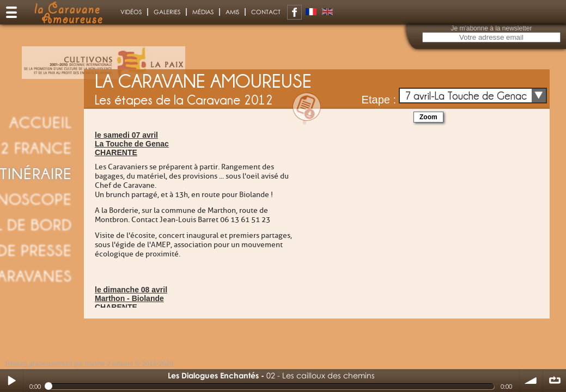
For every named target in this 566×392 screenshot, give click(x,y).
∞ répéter (555, 381)
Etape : (379, 100)
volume (531, 381)
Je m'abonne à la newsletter (491, 28)
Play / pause (11, 381)
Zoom (428, 117)
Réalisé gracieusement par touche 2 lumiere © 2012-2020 (89, 364)
